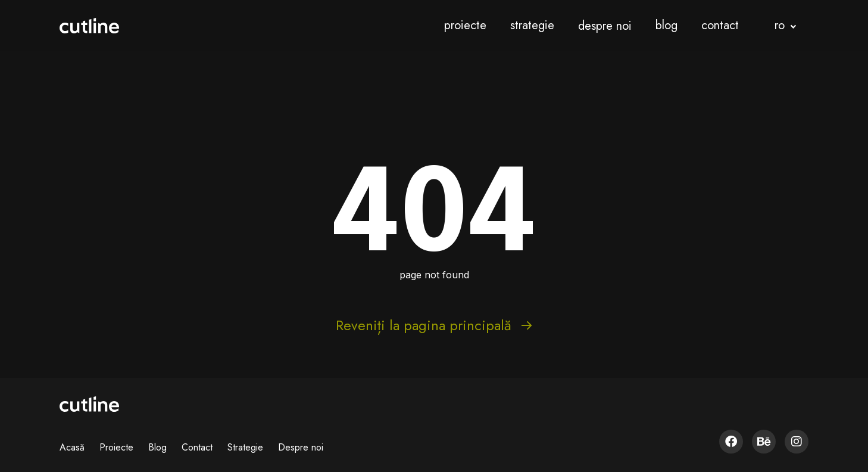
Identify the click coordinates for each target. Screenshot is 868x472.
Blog (157, 448)
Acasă (72, 448)
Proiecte (116, 448)
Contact (197, 448)
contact (720, 25)
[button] (786, 26)
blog (666, 25)
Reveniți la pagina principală (434, 326)
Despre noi (301, 448)
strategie (532, 25)
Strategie (245, 448)
